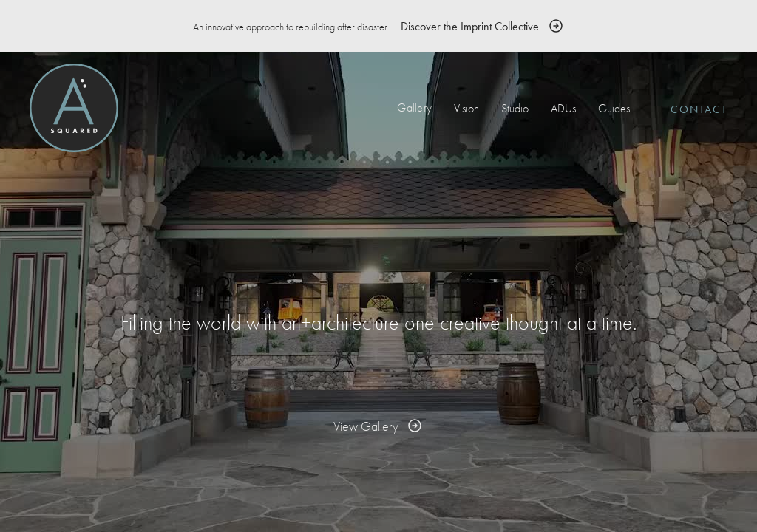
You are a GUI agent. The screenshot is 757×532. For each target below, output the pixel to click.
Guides (614, 108)
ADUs (563, 108)
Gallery (414, 108)
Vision (466, 108)
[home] (74, 108)
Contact (699, 109)
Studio (515, 108)
